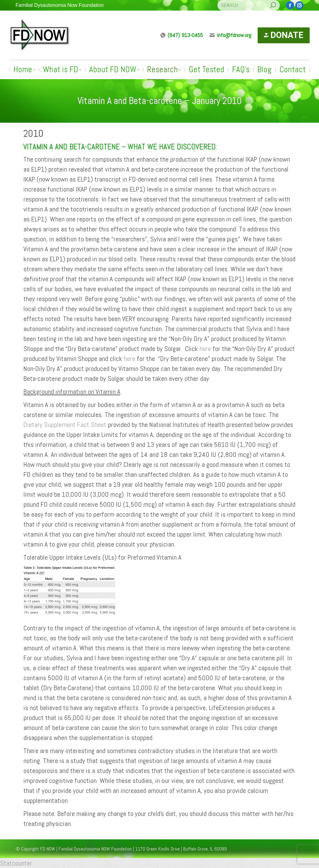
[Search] (249, 5)
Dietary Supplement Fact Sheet (65, 425)
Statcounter (16, 863)
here (205, 349)
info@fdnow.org (230, 35)
